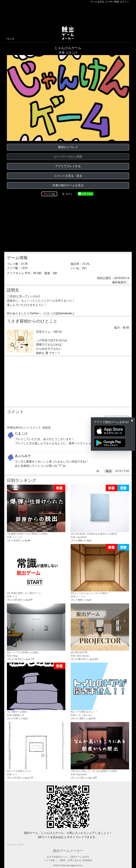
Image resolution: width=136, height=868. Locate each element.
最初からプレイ (68, 147)
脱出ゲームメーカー (68, 851)
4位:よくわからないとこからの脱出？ (100, 569)
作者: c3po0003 (79, 537)
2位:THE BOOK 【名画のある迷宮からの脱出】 (100, 510)
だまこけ (21, 433)
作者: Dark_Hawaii (80, 656)
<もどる (10, 39)
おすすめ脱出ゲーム (57, 857)
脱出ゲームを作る (80, 857)
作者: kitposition (79, 774)
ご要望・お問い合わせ (70, 860)
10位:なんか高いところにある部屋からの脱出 (100, 747)
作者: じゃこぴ (14, 537)
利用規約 (88, 860)
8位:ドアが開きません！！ (100, 688)
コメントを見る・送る (68, 176)
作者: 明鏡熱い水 (15, 715)
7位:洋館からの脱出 (36, 688)
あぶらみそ (23, 456)
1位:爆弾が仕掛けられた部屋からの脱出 (36, 510)
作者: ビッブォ (78, 596)
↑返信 (108, 471)
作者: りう (12, 596)
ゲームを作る (97, 2)
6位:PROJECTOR (100, 629)
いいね (51, 194)
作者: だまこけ (68, 53)
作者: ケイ (12, 774)
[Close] (132, 421)
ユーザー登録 (112, 2)
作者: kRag (12, 656)
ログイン (124, 2)
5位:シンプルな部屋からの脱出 (36, 629)
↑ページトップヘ (15, 845)
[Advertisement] (68, 14)
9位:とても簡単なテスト (36, 747)
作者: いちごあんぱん (82, 715)
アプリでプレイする (68, 166)
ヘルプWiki (49, 860)
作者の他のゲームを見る (68, 185)
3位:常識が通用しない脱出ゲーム (36, 569)
